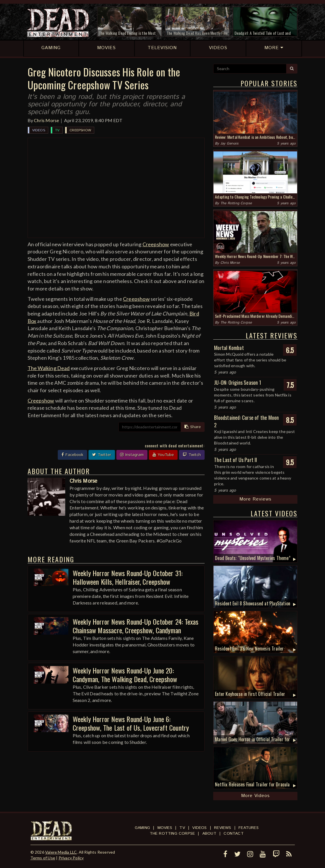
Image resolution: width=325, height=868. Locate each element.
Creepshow (80, 130)
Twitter (102, 455)
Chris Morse (46, 120)
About (209, 834)
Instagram (132, 455)
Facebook (72, 455)
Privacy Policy (71, 858)
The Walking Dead (49, 368)
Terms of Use (43, 858)
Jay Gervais (229, 144)
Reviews (223, 828)
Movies (165, 828)
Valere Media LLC (61, 852)
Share (193, 427)
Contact (233, 834)
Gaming (142, 828)
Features (249, 828)
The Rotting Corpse (236, 203)
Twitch (192, 455)
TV (57, 130)
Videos (39, 130)
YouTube (163, 455)
